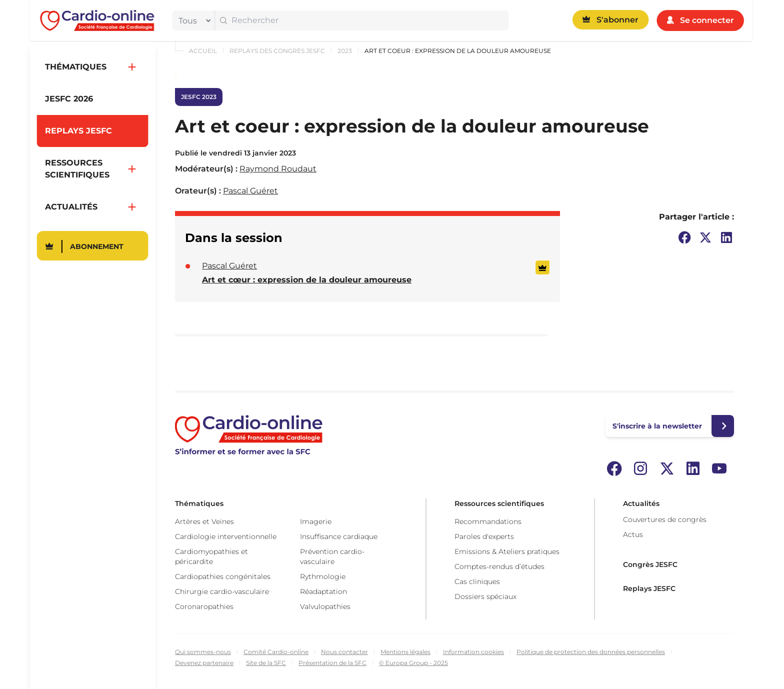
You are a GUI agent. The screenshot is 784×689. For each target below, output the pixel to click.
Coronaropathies (204, 606)
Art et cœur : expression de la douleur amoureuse (307, 280)
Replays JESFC (649, 588)
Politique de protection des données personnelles (591, 652)
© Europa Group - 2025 (413, 663)
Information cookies (473, 652)
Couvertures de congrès (665, 519)
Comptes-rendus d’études (499, 566)
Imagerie (316, 521)
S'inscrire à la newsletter (657, 426)
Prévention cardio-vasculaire (332, 556)
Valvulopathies (325, 606)
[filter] (192, 20)
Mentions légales (405, 652)
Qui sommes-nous (203, 652)
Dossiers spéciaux (485, 596)
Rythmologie (323, 576)
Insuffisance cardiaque (339, 536)
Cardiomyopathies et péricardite (211, 556)
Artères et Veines (204, 521)
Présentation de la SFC (332, 663)
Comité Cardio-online (276, 652)
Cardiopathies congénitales (223, 576)
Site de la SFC (266, 663)
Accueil (203, 51)
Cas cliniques (477, 581)
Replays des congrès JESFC (277, 51)
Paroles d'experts (484, 536)
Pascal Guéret (250, 191)
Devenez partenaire (204, 663)
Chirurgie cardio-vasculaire (222, 591)
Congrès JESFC (650, 564)
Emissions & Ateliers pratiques (507, 551)
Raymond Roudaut (278, 169)
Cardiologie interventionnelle (226, 536)
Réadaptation (323, 591)
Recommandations (488, 521)
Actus (633, 534)
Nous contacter (344, 652)
